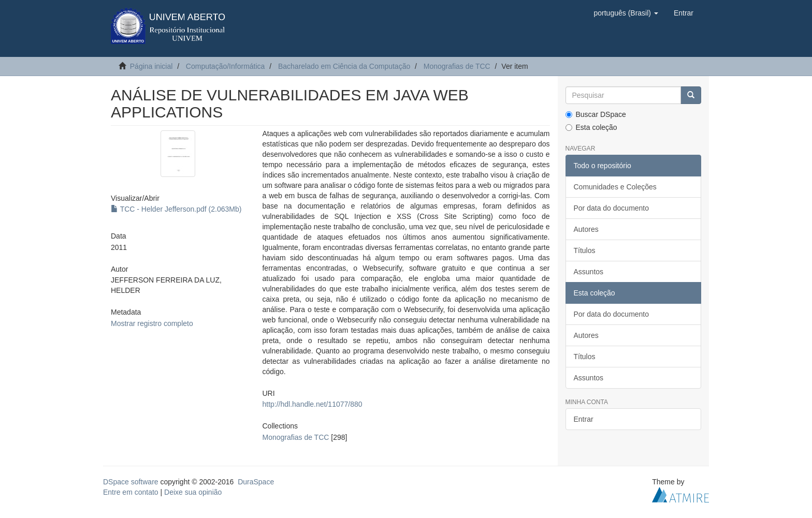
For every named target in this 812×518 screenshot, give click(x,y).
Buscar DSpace (596, 114)
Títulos (585, 250)
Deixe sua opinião (193, 492)
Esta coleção (591, 127)
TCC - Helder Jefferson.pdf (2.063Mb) (176, 209)
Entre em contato (131, 492)
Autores (586, 229)
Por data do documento (612, 208)
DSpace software (131, 482)
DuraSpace (256, 482)
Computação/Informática (226, 66)
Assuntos (589, 272)
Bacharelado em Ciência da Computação (344, 66)
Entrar (584, 419)
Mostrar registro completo (152, 323)
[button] (626, 13)
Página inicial (151, 66)
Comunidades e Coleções (615, 187)
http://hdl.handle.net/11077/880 (312, 404)
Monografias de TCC (457, 66)
